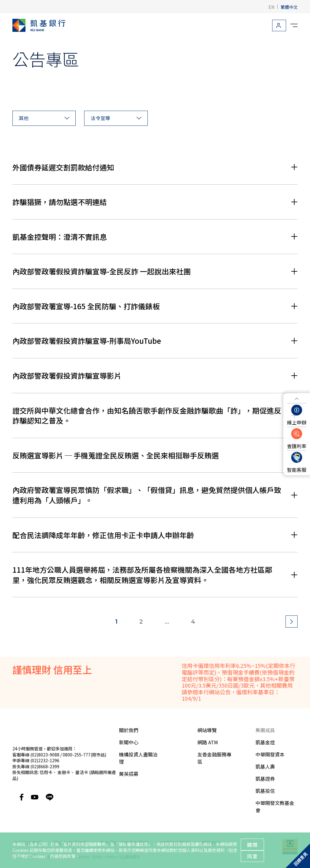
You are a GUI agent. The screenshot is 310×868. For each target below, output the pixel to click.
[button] (44, 118)
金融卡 (64, 772)
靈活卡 (82, 772)
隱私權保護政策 (133, 844)
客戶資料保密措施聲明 (84, 844)
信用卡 (46, 772)
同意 (252, 856)
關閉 (252, 845)
